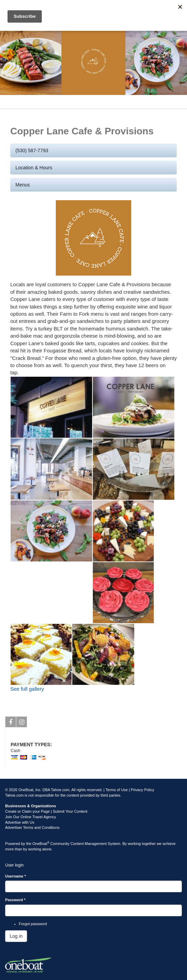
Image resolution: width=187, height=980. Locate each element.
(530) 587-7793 (32, 150)
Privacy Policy (142, 790)
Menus (23, 185)
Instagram (22, 723)
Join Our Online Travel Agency (31, 817)
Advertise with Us (20, 822)
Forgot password (33, 924)
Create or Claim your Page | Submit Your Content (46, 811)
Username (16, 876)
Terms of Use (117, 790)
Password (15, 900)
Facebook (11, 723)
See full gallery (27, 689)
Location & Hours (34, 168)
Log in (16, 936)
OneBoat (41, 844)
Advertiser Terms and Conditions (32, 827)
